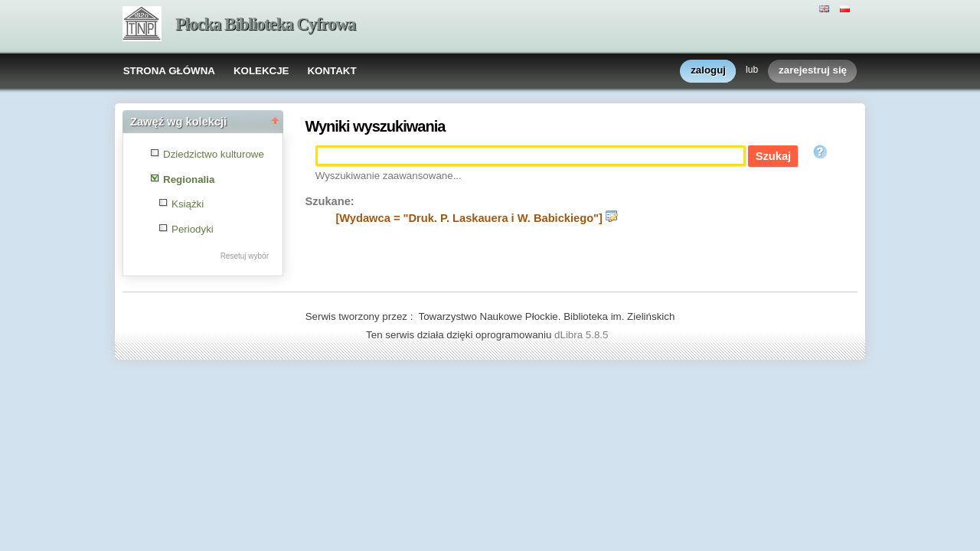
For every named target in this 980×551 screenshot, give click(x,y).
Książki (188, 204)
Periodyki (193, 229)
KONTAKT (332, 71)
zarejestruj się (813, 71)
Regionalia (189, 179)
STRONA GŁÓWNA (169, 71)
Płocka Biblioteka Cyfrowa (265, 24)
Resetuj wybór (245, 256)
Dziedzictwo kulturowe (214, 154)
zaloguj (708, 71)
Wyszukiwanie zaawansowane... (389, 176)
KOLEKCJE (261, 71)
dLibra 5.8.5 (583, 335)
